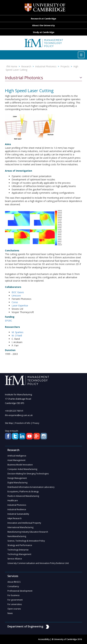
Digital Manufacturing (17, 483)
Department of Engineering (28, 626)
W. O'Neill (17, 336)
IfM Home (12, 66)
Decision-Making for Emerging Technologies (28, 474)
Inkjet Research (15, 518)
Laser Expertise (20, 306)
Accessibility (44, 639)
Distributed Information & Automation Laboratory (31, 487)
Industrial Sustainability (18, 514)
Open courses (14, 609)
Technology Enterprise (18, 550)
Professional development (20, 591)
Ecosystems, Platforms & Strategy (23, 492)
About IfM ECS (14, 582)
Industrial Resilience (17, 509)
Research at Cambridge (43, 19)
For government (15, 600)
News (10, 613)
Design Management (17, 478)
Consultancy (13, 586)
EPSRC (9, 321)
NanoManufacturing (17, 536)
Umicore (16, 296)
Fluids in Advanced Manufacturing (23, 496)
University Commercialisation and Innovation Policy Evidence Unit (38, 563)
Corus (15, 302)
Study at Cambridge (44, 32)
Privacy (36, 423)
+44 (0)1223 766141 (14, 411)
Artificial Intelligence (17, 456)
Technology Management (19, 554)
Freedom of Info (23, 423)
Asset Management (16, 460)
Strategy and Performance (20, 545)
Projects (65, 66)
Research (26, 66)
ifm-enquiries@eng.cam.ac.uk (19, 415)
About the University (43, 25)
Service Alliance (15, 559)
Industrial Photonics (46, 66)
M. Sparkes (18, 332)
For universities (15, 604)
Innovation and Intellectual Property (24, 523)
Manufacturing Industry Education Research (28, 532)
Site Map (9, 423)
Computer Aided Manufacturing (22, 469)
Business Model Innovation (20, 465)
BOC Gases (18, 292)
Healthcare (13, 500)
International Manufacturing (20, 527)
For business (13, 595)
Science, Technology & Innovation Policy (26, 541)
